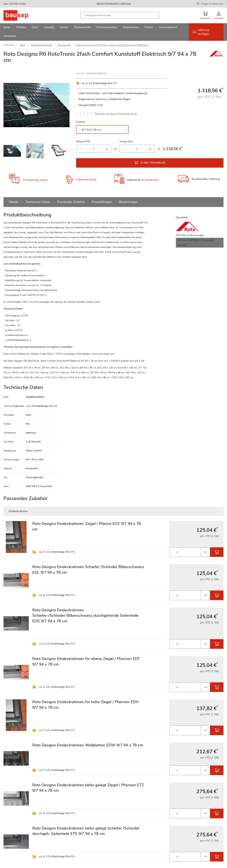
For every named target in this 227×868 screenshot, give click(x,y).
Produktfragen (102, 202)
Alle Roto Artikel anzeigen (190, 235)
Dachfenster (64, 45)
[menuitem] (7, 28)
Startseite (9, 45)
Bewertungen (128, 202)
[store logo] (21, 15)
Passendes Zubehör (71, 202)
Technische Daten (38, 202)
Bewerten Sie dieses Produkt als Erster (116, 114)
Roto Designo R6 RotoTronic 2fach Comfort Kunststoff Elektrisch (112, 45)
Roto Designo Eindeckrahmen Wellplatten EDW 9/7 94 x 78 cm (88, 745)
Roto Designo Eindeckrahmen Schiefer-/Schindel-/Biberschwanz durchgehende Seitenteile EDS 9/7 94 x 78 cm (85, 616)
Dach (23, 45)
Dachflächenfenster (41, 45)
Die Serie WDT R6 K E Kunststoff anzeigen (196, 243)
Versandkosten (150, 180)
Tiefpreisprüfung (86, 180)
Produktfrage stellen (35, 180)
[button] (10, 105)
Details (14, 202)
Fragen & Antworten (212, 4)
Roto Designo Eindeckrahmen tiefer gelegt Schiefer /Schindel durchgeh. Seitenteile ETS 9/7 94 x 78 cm (86, 831)
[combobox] (120, 15)
